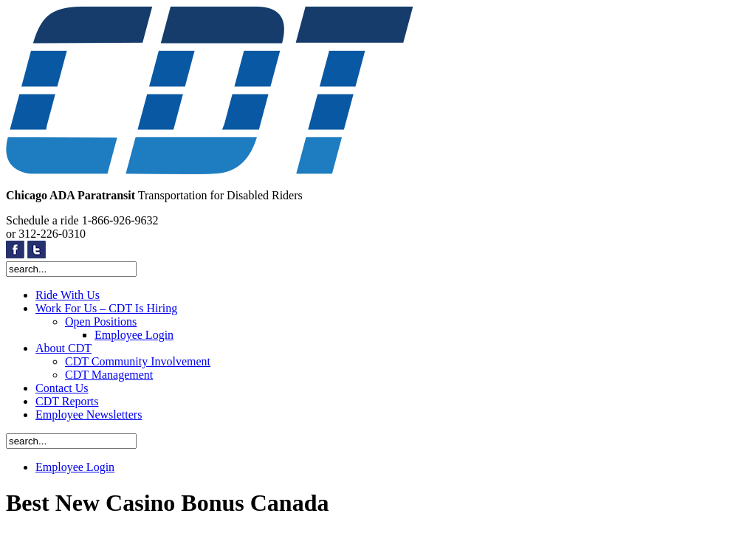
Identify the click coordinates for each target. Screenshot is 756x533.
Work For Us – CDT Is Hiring (106, 308)
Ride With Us (68, 295)
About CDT (63, 348)
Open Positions (101, 321)
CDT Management (109, 375)
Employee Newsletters (89, 415)
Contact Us (62, 388)
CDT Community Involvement (138, 361)
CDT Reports (67, 401)
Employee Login (134, 335)
